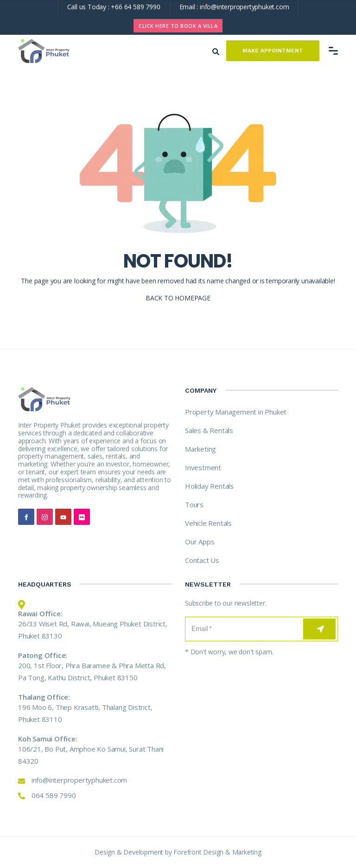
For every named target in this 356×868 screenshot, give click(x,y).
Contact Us (202, 560)
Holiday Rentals (209, 486)
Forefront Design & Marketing (217, 852)
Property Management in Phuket (236, 412)
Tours (194, 504)
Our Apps (200, 542)
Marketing (200, 449)
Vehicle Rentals (208, 523)
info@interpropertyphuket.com (244, 7)
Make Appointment (273, 51)
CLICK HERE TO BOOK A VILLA (178, 26)
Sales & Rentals (209, 430)
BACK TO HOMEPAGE (178, 298)
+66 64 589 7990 (135, 7)
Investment (203, 467)
